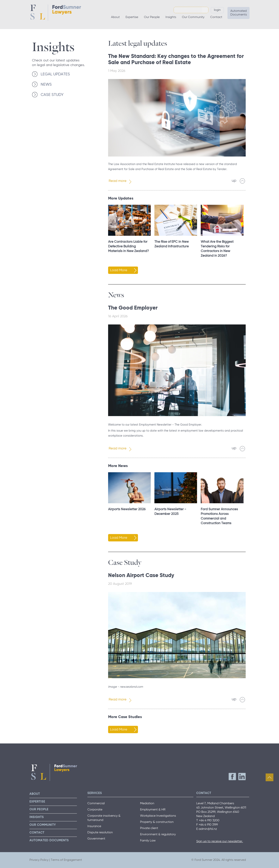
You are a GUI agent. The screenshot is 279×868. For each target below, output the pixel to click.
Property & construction (157, 822)
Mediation (147, 803)
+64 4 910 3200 (209, 821)
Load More (119, 270)
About (115, 17)
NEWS (46, 85)
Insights (171, 17)
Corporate (95, 810)
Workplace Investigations (158, 816)
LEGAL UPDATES (55, 74)
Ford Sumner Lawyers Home (56, 13)
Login (217, 10)
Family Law (148, 841)
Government (96, 839)
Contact (216, 17)
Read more (118, 181)
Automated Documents (239, 13)
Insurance (94, 826)
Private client (149, 828)
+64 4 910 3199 (208, 825)
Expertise (132, 17)
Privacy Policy (39, 860)
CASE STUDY (52, 95)
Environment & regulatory (158, 834)
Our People (152, 17)
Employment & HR (153, 810)
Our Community (193, 17)
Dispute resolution (100, 833)
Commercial (96, 803)
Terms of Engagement (66, 860)
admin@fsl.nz (208, 829)
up (234, 181)
